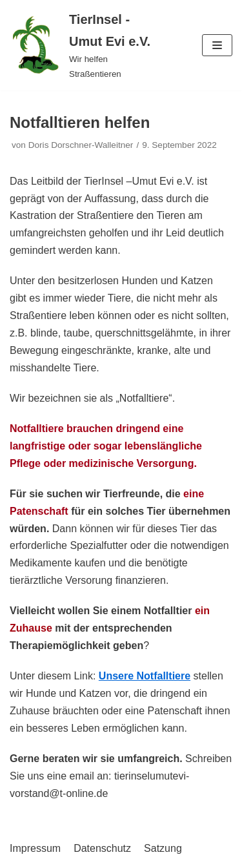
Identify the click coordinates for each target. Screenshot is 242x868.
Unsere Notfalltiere (145, 676)
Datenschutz (102, 848)
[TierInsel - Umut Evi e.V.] (81, 45)
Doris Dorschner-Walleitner (81, 145)
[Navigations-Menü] (217, 45)
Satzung (163, 848)
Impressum (35, 848)
